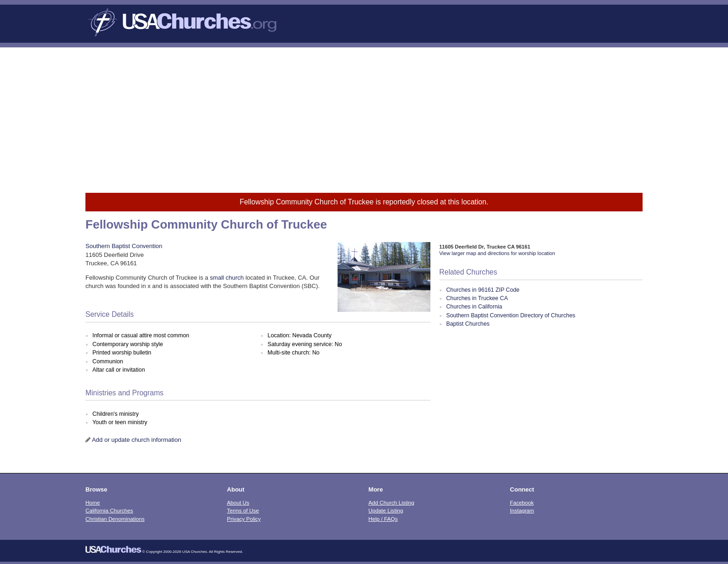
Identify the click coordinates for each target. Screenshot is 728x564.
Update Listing (386, 510)
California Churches (109, 510)
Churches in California (474, 307)
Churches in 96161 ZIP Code (483, 290)
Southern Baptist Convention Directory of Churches (511, 315)
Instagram (522, 510)
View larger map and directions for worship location (497, 253)
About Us (238, 502)
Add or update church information (136, 440)
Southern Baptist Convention (124, 246)
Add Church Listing (392, 502)
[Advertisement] (364, 117)
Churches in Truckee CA (477, 298)
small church (227, 278)
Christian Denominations (115, 519)
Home (93, 502)
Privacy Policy (244, 519)
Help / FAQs (383, 519)
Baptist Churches (468, 324)
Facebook (522, 502)
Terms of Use (243, 510)
